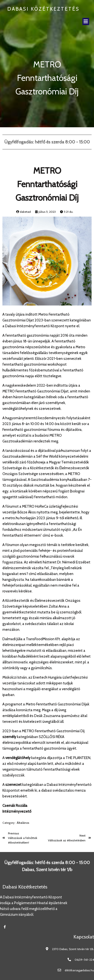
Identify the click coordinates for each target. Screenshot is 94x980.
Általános (23, 823)
